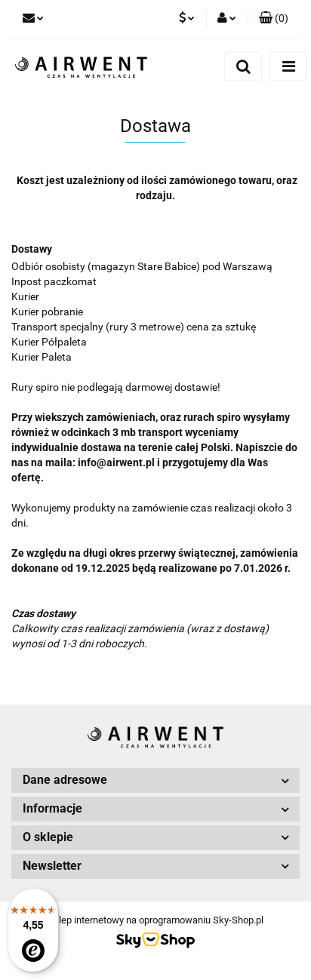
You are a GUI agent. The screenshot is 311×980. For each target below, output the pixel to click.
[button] (274, 19)
